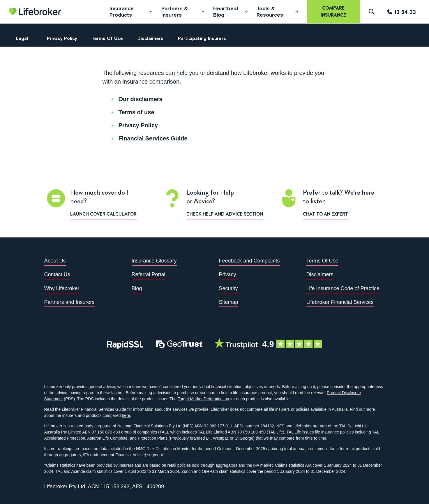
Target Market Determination (203, 399)
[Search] (371, 12)
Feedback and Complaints (249, 261)
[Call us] (402, 12)
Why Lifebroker (62, 288)
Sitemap (229, 302)
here (126, 415)
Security (228, 288)
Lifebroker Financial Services (340, 302)
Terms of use (136, 112)
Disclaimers (320, 274)
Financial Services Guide (153, 138)
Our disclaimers (141, 99)
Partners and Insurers (69, 302)
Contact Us (57, 274)
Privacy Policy (138, 125)
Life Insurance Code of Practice (343, 288)
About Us (55, 261)
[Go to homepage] (35, 12)
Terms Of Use (322, 261)
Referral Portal (149, 274)
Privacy (228, 274)
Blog (137, 288)
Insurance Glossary (154, 261)
